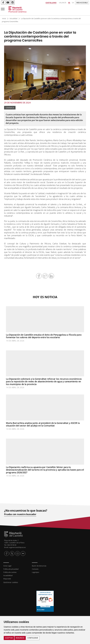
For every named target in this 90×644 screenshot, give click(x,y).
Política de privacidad (11, 569)
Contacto (35, 569)
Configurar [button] (33, 638)
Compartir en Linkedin (51, 276)
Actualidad (13, 18)
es (69, 3)
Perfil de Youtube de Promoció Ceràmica (8, 2)
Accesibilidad (8, 575)
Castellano (51, 3)
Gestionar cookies (11, 582)
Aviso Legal (7, 566)
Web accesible (82, 3)
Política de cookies (10, 572)
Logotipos (36, 572)
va (73, 3)
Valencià (63, 3)
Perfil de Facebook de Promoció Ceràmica (3, 2)
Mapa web (7, 579)
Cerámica (10, 108)
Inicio (4, 18)
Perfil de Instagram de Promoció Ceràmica (13, 2)
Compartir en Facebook (39, 276)
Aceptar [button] (9, 638)
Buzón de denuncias (39, 566)
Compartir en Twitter (45, 276)
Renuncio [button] (20, 638)
